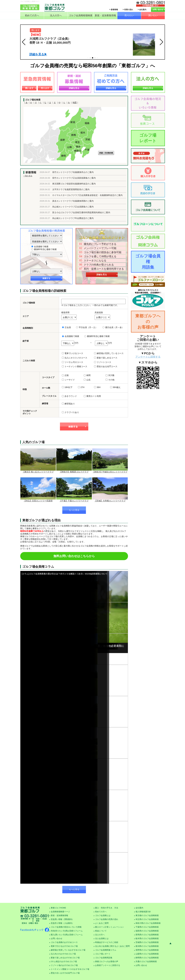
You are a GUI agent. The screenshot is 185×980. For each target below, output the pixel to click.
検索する (46, 278)
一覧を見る (28, 176)
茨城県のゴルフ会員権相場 (147, 942)
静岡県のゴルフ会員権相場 (147, 958)
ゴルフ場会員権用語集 (148, 262)
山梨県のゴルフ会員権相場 (147, 954)
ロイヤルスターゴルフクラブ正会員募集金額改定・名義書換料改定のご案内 (87, 195)
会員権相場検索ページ (60, 912)
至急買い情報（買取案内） (62, 919)
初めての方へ (32, 15)
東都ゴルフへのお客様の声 (148, 322)
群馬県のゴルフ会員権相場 (147, 935)
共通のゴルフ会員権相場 (146, 961)
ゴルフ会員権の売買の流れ (107, 919)
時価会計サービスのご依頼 (107, 942)
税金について (101, 931)
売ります (45, 88)
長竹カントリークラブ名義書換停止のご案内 (73, 172)
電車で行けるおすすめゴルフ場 (64, 946)
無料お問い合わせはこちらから (74, 556)
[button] (24, 42)
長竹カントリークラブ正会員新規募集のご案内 (74, 178)
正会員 (66, 327)
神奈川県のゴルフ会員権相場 (148, 923)
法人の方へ (56, 15)
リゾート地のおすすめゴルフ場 (64, 965)
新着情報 (114, 10)
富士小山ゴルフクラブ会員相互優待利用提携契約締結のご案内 (81, 212)
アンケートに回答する (148, 357)
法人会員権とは (102, 938)
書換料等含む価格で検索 (44, 249)
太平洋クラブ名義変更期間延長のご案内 (71, 189)
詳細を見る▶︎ (38, 54)
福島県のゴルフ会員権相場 (147, 931)
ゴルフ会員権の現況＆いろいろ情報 (66, 927)
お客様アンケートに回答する (108, 965)
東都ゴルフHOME (58, 908)
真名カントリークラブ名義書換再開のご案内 (73, 201)
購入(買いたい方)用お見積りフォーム (67, 935)
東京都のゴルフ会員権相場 (147, 915)
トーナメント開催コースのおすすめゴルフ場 (70, 969)
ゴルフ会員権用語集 (104, 958)
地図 (75, 103)
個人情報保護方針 (143, 912)
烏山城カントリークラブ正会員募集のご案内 (73, 207)
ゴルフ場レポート (148, 138)
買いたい (153, 15)
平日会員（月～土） (87, 327)
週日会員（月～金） (113, 327)
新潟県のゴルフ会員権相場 (147, 946)
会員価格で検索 (40, 247)
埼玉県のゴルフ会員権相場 (147, 919)
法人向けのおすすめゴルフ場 (63, 954)
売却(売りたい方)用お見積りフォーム (67, 931)
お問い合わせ (158, 10)
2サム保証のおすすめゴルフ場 (64, 961)
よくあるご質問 (102, 923)
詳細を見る (74, 88)
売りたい (129, 15)
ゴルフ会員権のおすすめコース (64, 942)
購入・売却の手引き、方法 (107, 908)
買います (29, 88)
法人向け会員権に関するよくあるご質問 (112, 946)
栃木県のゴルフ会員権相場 (147, 938)
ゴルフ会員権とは (103, 915)
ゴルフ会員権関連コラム (106, 950)
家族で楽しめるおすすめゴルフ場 (65, 958)
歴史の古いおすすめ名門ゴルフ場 (65, 973)
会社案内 (143, 10)
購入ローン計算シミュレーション (109, 927)
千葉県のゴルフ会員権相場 (147, 927)
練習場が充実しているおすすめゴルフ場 (68, 950)
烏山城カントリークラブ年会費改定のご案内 (73, 218)
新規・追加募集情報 (105, 15)
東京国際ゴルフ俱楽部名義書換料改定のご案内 (74, 184)
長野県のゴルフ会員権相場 (147, 950)
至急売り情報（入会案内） (62, 923)
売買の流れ (129, 10)
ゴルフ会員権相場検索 (81, 15)
